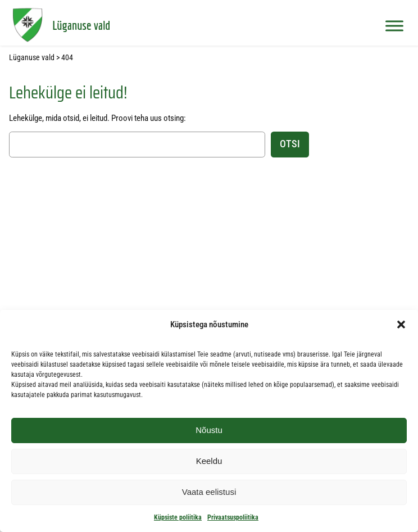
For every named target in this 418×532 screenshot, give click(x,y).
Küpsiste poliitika (178, 517)
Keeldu (209, 461)
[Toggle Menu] (394, 26)
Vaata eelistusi (209, 492)
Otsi (290, 144)
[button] (401, 324)
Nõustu (209, 430)
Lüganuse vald (81, 25)
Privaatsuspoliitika (233, 517)
